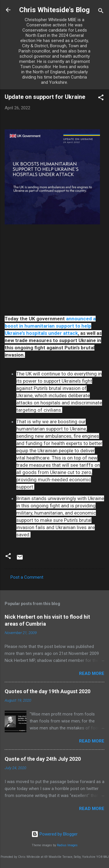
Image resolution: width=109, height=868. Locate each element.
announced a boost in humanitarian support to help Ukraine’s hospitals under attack (50, 326)
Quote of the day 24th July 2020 (43, 759)
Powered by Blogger (54, 834)
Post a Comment (27, 577)
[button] (101, 98)
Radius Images (67, 845)
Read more (92, 673)
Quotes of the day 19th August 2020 (48, 691)
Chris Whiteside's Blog (54, 10)
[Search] (101, 12)
